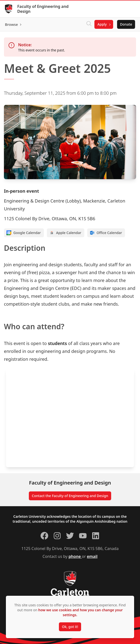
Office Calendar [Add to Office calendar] (106, 233)
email (92, 556)
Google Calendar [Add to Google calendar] (24, 233)
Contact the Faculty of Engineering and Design (70, 496)
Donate (126, 24)
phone (75, 556)
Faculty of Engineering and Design (43, 9)
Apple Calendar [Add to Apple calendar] (65, 233)
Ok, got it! (70, 627)
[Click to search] (89, 24)
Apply (102, 24)
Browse (11, 24)
